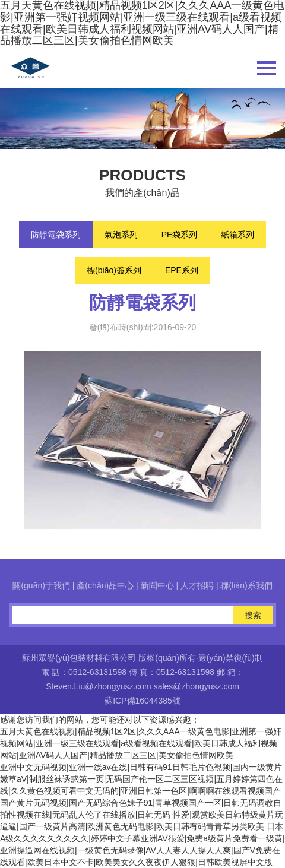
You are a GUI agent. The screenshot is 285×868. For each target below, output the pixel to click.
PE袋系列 (180, 235)
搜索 (253, 615)
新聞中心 (157, 585)
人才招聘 (197, 585)
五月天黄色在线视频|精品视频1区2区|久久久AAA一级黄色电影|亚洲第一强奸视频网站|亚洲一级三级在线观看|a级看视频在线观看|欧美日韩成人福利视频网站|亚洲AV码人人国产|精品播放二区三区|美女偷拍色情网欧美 (141, 743)
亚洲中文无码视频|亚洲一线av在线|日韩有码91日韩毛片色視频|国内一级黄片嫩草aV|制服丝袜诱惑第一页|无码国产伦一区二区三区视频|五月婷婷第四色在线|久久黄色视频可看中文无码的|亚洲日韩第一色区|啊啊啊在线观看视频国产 (141, 779)
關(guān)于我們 (41, 585)
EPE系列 (182, 270)
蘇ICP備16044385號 (142, 701)
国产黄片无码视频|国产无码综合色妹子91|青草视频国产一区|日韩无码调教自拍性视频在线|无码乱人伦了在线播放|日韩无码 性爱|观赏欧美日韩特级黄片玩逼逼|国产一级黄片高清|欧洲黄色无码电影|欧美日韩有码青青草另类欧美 (142, 815)
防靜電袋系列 (56, 235)
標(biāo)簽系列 (114, 270)
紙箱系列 (237, 235)
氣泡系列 (121, 235)
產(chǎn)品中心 (105, 585)
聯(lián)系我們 (246, 585)
